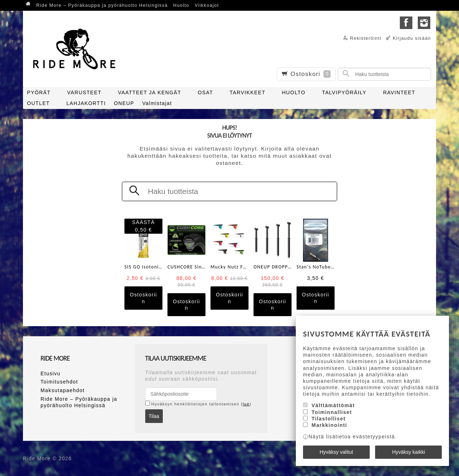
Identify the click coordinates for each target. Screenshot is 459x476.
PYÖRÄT (39, 92)
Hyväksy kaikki (409, 452)
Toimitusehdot (59, 382)
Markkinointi (329, 425)
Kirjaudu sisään (412, 38)
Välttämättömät (333, 405)
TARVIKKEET (247, 92)
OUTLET (38, 103)
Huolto (181, 5)
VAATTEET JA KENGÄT (150, 92)
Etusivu (51, 373)
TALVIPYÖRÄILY (344, 92)
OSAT (205, 92)
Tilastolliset (329, 419)
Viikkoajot (207, 5)
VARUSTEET (84, 92)
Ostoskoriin (143, 298)
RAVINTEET (399, 92)
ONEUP (124, 103)
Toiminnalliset (332, 412)
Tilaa (154, 416)
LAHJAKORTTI (86, 103)
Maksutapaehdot (63, 390)
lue (246, 404)
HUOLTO (294, 92)
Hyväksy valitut (336, 452)
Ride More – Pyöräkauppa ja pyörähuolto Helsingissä (102, 5)
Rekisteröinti (366, 38)
